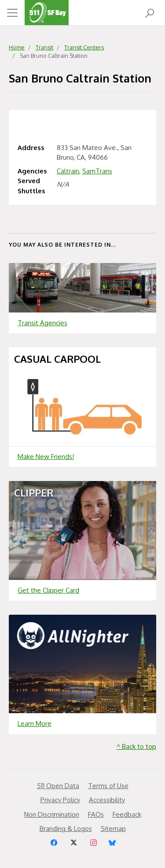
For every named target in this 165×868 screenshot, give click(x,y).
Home (17, 47)
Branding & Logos (66, 829)
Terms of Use (108, 786)
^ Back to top (136, 746)
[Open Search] (150, 13)
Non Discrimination (52, 814)
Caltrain (68, 171)
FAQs (96, 814)
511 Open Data (58, 786)
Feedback (127, 814)
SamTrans (97, 171)
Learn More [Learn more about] (35, 723)
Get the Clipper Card (48, 590)
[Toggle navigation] (12, 13)
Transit (44, 47)
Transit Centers (84, 47)
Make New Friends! (46, 457)
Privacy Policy (60, 800)
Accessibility (107, 800)
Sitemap (113, 829)
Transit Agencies (42, 323)
